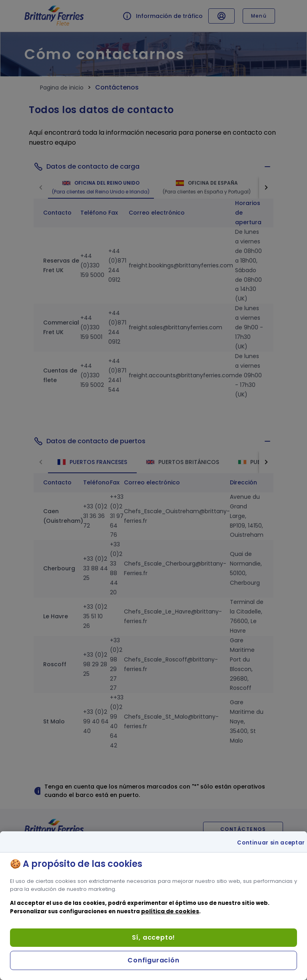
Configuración (153, 960)
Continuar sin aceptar (271, 843)
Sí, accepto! (154, 937)
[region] (153, 906)
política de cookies (170, 911)
